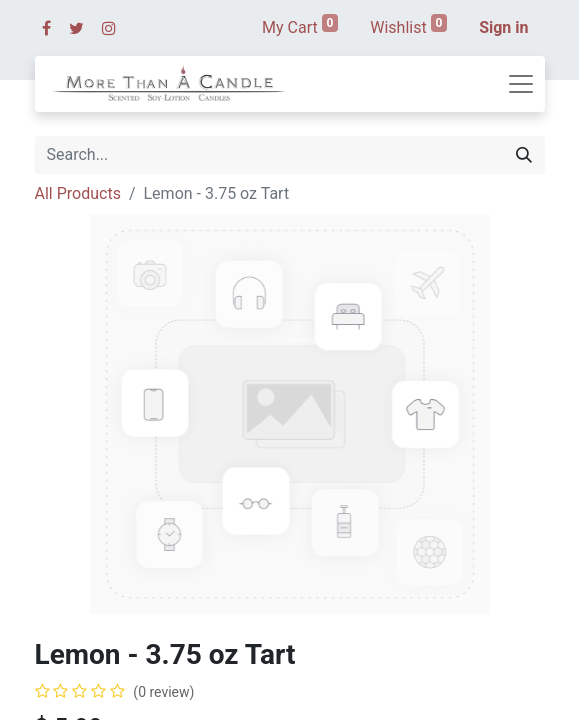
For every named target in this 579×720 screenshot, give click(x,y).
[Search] (524, 155)
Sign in (503, 27)
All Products (78, 193)
